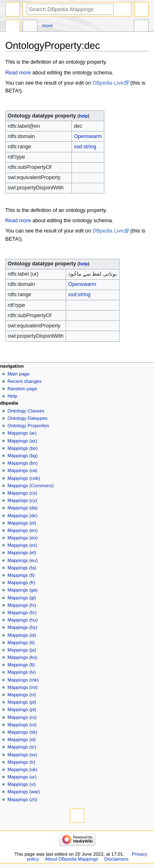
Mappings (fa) (22, 568)
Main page (18, 374)
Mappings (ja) (22, 650)
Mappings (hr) (22, 612)
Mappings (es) (22, 545)
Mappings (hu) (22, 620)
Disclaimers (116, 859)
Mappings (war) (24, 792)
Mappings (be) (22, 448)
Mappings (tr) (21, 762)
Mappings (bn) (22, 463)
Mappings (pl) (22, 702)
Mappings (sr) (22, 747)
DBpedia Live (108, 83)
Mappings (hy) (22, 627)
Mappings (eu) (22, 560)
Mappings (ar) (22, 433)
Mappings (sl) (22, 739)
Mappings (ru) (22, 717)
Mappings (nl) (22, 695)
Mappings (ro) (22, 725)
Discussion (30, 27)
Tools (141, 27)
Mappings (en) (22, 530)
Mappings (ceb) (24, 478)
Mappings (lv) (22, 672)
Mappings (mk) (23, 680)
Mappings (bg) (22, 456)
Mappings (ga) (22, 590)
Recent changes (24, 381)
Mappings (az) (22, 441)
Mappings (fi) (21, 575)
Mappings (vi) (22, 784)
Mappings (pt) (22, 709)
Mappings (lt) (21, 665)
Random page (22, 389)
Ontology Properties (28, 426)
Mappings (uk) (22, 769)
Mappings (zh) (22, 799)
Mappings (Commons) (31, 486)
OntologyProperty (13, 27)
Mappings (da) (22, 508)
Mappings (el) (22, 523)
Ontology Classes (26, 411)
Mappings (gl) (22, 598)
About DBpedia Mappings (72, 859)
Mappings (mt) (22, 687)
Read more (18, 73)
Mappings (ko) (22, 657)
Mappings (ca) (22, 470)
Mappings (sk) (22, 732)
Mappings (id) (22, 635)
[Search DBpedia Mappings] (70, 9)
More (48, 25)
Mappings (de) (22, 516)
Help (12, 396)
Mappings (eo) (22, 538)
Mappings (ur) (22, 777)
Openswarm (88, 136)
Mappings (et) (22, 553)
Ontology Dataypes (27, 418)
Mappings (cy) (22, 500)
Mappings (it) (21, 642)
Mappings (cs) (22, 493)
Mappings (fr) (21, 583)
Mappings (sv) (22, 755)
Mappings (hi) (22, 605)
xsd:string (85, 147)
